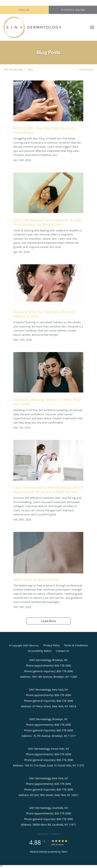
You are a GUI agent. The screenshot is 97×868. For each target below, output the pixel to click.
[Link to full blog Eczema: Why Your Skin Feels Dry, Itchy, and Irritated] (48, 108)
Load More (49, 621)
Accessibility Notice (40, 651)
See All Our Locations (49, 834)
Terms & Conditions (76, 645)
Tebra (64, 852)
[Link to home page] (44, 27)
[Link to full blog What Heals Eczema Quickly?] (48, 558)
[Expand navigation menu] (92, 27)
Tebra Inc (33, 645)
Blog (30, 69)
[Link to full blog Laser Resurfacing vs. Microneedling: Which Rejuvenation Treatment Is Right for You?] (48, 468)
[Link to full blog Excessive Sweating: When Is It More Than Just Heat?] (48, 380)
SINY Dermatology (13, 69)
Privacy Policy (52, 645)
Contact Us (63, 651)
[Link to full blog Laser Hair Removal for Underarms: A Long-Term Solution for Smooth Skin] (48, 200)
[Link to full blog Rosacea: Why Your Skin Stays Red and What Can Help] (48, 292)
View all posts (86, 70)
